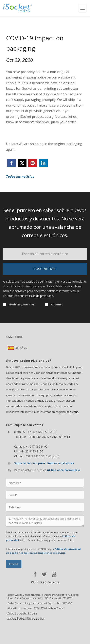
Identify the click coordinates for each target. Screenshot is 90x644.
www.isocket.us (69, 412)
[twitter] (22, 163)
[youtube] (54, 574)
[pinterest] (33, 163)
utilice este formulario (64, 470)
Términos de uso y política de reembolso (26, 618)
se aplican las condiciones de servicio (43, 553)
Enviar (14, 564)
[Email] (45, 254)
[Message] (45, 521)
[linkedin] (43, 163)
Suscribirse (45, 269)
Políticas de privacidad (39, 296)
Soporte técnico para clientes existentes (44, 463)
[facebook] (11, 163)
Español (17, 348)
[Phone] (45, 507)
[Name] (45, 483)
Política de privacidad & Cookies (22, 613)
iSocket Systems (47, 582)
